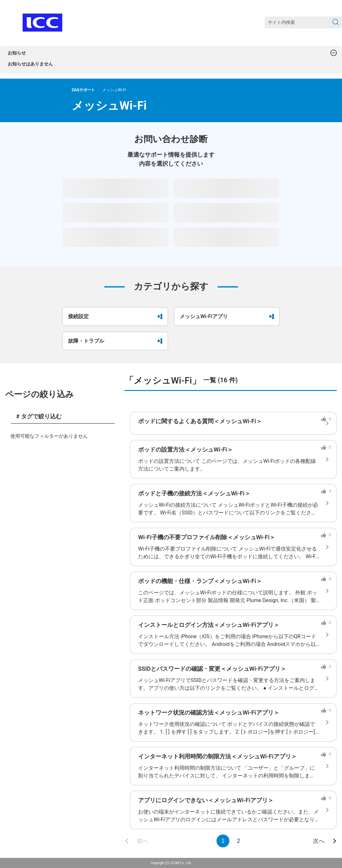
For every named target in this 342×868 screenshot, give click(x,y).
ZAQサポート (83, 90)
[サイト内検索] (303, 22)
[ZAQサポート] (42, 23)
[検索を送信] (336, 22)
